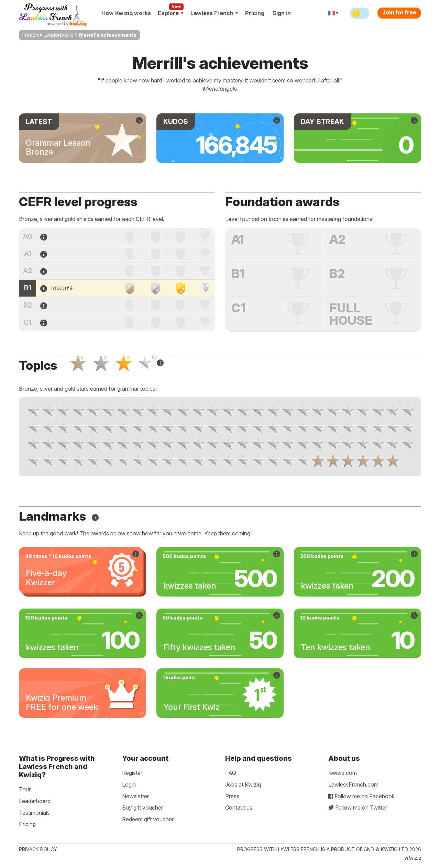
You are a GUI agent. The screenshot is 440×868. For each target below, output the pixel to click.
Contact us (239, 808)
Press (232, 796)
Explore (171, 13)
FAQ (231, 773)
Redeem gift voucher (148, 819)
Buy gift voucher (142, 808)
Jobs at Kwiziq (243, 784)
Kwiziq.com (343, 773)
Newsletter (135, 796)
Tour (25, 789)
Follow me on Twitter (358, 808)
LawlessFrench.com (353, 784)
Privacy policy (38, 849)
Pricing (255, 13)
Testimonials (34, 813)
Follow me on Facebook (361, 796)
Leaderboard (59, 35)
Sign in (282, 13)
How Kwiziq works (126, 13)
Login (129, 784)
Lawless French (214, 13)
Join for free (399, 12)
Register (132, 773)
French (30, 35)
